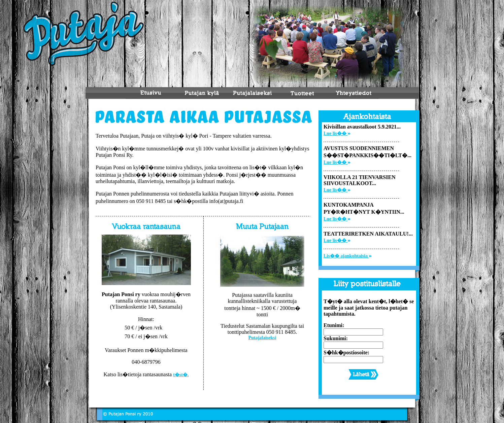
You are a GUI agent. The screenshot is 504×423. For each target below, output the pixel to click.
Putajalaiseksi (262, 338)
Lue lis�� (337, 133)
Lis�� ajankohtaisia (348, 256)
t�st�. (181, 375)
